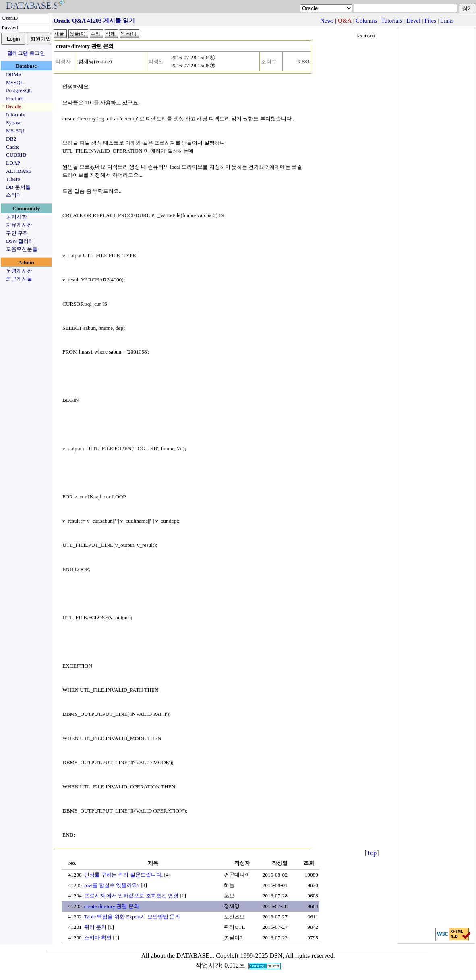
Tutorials (391, 21)
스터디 (14, 195)
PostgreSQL (19, 90)
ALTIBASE (19, 171)
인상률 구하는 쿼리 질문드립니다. (123, 875)
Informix (16, 115)
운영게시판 (19, 271)
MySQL (15, 82)
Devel (413, 21)
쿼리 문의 (95, 927)
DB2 (11, 139)
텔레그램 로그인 (26, 53)
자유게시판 (19, 225)
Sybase (14, 123)
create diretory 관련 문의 (112, 906)
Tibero (13, 179)
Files (430, 21)
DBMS (14, 74)
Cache (13, 147)
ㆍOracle (11, 106)
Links (447, 21)
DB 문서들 (18, 187)
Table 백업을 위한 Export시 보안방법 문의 (132, 917)
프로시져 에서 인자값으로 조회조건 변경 (131, 896)
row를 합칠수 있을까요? (112, 885)
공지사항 (17, 217)
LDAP (13, 163)
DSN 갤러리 (20, 241)
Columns (366, 21)
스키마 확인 (98, 938)
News (327, 21)
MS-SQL (16, 131)
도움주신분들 (22, 249)
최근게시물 (19, 279)
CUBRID (16, 155)
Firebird (15, 98)
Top (372, 853)
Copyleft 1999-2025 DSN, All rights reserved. (275, 956)
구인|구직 (17, 233)
